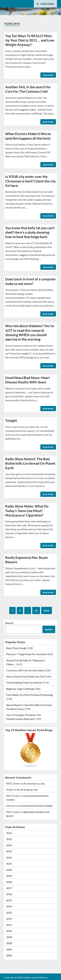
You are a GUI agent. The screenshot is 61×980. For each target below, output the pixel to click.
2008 (9, 943)
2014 (9, 906)
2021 (9, 864)
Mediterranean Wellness (35, 977)
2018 (9, 882)
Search (9, 623)
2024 (9, 845)
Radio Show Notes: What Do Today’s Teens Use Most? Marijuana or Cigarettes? (27, 511)
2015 (9, 900)
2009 (9, 937)
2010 (9, 931)
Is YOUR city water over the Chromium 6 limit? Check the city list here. (30, 181)
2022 (9, 857)
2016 (9, 894)
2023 (9, 851)
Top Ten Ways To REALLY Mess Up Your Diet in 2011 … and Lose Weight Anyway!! (30, 40)
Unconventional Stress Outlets (35, 806)
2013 (9, 913)
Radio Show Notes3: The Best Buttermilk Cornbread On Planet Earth (30, 463)
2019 (9, 876)
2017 (9, 888)
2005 (9, 949)
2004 (9, 955)
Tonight (11, 420)
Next (47, 610)
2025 (9, 839)
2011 (9, 925)
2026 (9, 833)
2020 (9, 870)
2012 (9, 919)
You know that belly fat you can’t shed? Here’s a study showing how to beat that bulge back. (30, 232)
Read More (47, 74)
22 (36, 610)
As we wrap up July (34, 783)
